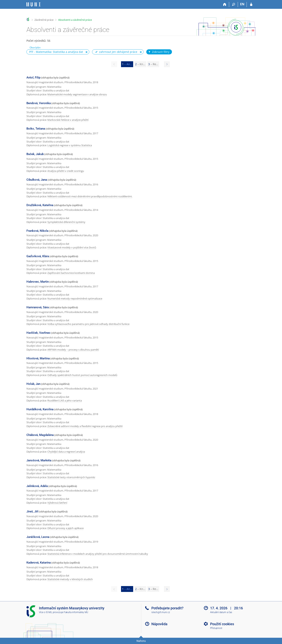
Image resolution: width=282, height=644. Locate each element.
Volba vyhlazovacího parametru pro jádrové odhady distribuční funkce (88, 324)
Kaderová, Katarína (39, 563)
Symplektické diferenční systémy (66, 222)
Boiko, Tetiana (36, 129)
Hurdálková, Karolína (40, 409)
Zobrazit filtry (159, 52)
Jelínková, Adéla (37, 486)
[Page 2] (167, 64)
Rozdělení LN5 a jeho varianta (65, 400)
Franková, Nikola (37, 231)
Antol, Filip (33, 78)
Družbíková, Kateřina (40, 205)
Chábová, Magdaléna (40, 435)
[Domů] (225, 5)
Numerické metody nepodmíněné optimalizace (75, 299)
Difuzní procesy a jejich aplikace (66, 528)
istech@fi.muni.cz (161, 612)
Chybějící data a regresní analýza (66, 452)
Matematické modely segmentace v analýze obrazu (77, 94)
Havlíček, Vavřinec (38, 333)
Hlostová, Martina (38, 358)
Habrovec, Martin (38, 282)
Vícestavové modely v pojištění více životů (72, 247)
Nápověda (159, 624)
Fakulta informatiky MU (76, 612)
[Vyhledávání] (234, 5)
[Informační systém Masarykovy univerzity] (33, 4)
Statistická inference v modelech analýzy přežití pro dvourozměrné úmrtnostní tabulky (98, 554)
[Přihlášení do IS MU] (251, 5)
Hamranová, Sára (38, 307)
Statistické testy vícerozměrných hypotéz (71, 477)
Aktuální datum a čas (221, 612)
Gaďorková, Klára (38, 256)
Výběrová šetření (57, 503)
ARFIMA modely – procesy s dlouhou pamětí (73, 350)
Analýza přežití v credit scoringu (66, 171)
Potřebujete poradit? (167, 608)
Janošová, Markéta (39, 460)
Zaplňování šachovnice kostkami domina (71, 273)
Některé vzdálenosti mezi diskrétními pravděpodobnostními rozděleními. (90, 196)
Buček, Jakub (35, 154)
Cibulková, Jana (37, 180)
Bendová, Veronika (39, 103)
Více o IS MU (45, 612)
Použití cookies (222, 624)
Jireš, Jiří (32, 511)
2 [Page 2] (140, 64)
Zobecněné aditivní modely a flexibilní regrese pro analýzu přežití (85, 426)
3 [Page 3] (153, 64)
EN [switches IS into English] (242, 4)
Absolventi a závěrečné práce (75, 20)
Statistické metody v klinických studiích (70, 579)
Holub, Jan (33, 384)
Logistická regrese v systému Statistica (70, 145)
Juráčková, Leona (38, 537)
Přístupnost (216, 628)
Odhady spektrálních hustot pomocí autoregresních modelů (82, 375)
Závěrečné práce (44, 20)
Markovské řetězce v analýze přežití (68, 120)
